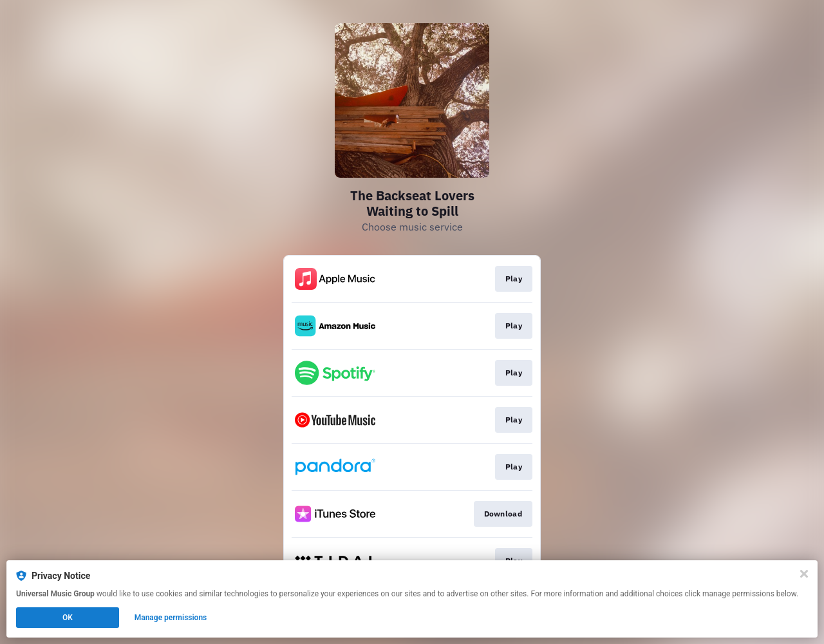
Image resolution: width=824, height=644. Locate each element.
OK (68, 618)
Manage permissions (171, 618)
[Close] (804, 574)
